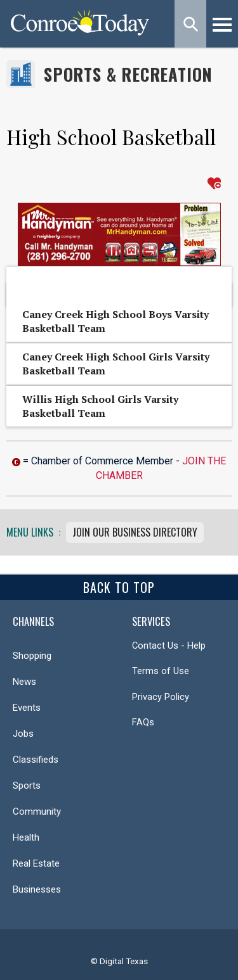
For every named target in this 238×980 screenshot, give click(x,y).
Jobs (23, 734)
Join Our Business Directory (135, 532)
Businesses (37, 889)
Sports (27, 786)
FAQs (143, 722)
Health (26, 837)
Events (27, 708)
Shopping (32, 656)
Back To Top (119, 587)
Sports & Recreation (128, 74)
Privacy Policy (161, 697)
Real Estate (36, 863)
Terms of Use (161, 671)
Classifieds (36, 760)
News (24, 682)
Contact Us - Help (169, 646)
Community (37, 811)
